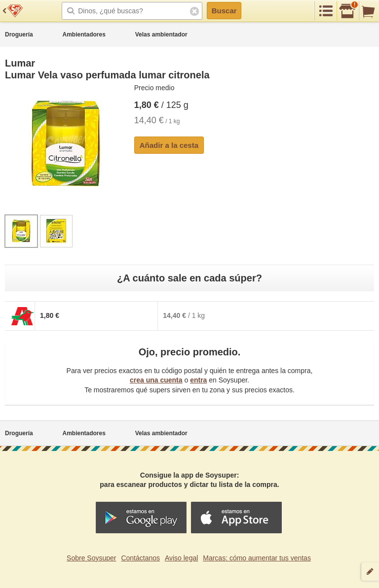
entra (198, 380)
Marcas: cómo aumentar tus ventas (257, 558)
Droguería (19, 35)
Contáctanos (140, 558)
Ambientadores (84, 35)
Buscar (224, 11)
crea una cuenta (156, 380)
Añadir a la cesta (169, 145)
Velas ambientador (161, 35)
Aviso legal (181, 558)
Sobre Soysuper (91, 558)
